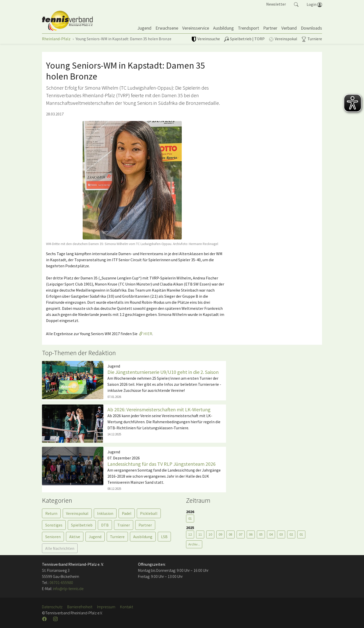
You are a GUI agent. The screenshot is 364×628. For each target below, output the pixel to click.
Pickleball (149, 513)
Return (51, 513)
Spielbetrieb (82, 525)
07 (241, 534)
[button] (296, 4)
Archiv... (194, 544)
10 (210, 534)
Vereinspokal (77, 513)
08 (231, 534)
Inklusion (105, 513)
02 (291, 534)
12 (190, 534)
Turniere (117, 537)
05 (261, 534)
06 (251, 534)
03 (281, 534)
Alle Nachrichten (60, 548)
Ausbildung (143, 537)
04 (271, 534)
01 (190, 518)
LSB (164, 537)
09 (220, 534)
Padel (127, 513)
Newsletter (276, 4)
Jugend (95, 537)
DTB (105, 525)
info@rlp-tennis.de (68, 589)
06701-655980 (61, 582)
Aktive (75, 537)
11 (200, 534)
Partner (145, 525)
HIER (148, 334)
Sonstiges (54, 525)
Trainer (124, 525)
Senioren (53, 537)
